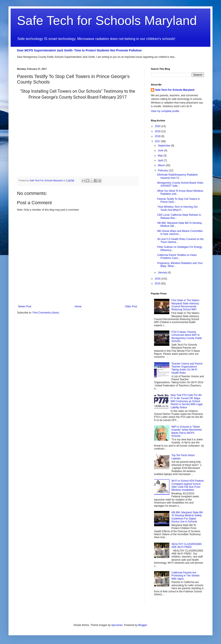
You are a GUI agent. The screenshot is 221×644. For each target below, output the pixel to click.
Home (78, 306)
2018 (158, 136)
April (161, 160)
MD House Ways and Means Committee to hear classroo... (180, 233)
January (163, 272)
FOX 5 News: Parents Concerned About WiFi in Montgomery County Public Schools (187, 337)
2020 (158, 126)
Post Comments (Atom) (46, 313)
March (162, 165)
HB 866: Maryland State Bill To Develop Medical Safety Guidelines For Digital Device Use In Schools (187, 517)
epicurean (117, 625)
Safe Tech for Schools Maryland (107, 21)
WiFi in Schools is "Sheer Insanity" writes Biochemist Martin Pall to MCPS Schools (187, 431)
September (164, 146)
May (161, 156)
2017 (158, 141)
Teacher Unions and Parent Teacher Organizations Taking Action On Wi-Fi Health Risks (187, 368)
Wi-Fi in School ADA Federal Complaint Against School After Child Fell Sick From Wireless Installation (188, 485)
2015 (158, 284)
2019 (158, 131)
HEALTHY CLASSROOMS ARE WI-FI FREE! (187, 546)
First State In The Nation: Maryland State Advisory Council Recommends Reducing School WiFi (186, 305)
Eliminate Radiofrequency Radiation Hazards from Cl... (178, 176)
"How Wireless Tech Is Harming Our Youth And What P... (178, 208)
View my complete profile (165, 111)
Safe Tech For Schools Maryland (175, 90)
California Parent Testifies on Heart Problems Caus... (177, 257)
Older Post (131, 306)
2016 (158, 279)
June (161, 150)
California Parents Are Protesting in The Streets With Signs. (186, 576)
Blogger (142, 625)
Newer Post (25, 306)
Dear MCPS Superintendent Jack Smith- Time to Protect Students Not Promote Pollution (79, 50)
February (163, 170)
